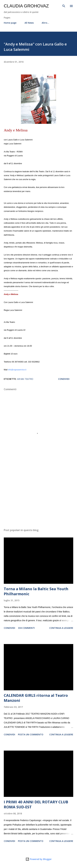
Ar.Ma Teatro (25, 379)
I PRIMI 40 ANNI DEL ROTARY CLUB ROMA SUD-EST (36, 804)
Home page (10, 23)
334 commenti (26, 628)
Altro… (45, 23)
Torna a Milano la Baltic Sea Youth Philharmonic (36, 591)
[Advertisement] (38, 496)
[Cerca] (64, 6)
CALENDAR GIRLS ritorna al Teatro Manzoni (36, 698)
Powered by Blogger (39, 859)
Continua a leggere (61, 628)
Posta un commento (31, 734)
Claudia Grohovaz (26, 6)
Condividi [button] (64, 379)
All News (29, 23)
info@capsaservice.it (17, 370)
